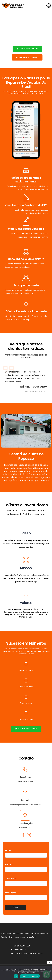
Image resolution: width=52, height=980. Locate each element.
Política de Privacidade (30, 976)
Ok (16, 976)
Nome (9, 850)
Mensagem (11, 893)
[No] (49, 973)
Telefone (10, 878)
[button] (24, 396)
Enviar (16, 907)
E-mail (9, 864)
